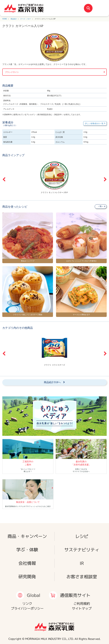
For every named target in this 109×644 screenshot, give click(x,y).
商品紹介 (14, 19)
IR (82, 563)
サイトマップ (82, 608)
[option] (54, 177)
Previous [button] (4, 179)
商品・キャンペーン (27, 536)
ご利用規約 (82, 603)
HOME (5, 19)
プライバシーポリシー (27, 608)
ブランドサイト (12, 72)
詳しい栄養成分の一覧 (94, 124)
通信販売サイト (75, 595)
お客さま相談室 (82, 577)
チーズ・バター (26, 19)
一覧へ (101, 206)
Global (34, 595)
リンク (27, 603)
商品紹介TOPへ (52, 382)
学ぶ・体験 (27, 550)
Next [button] (105, 179)
